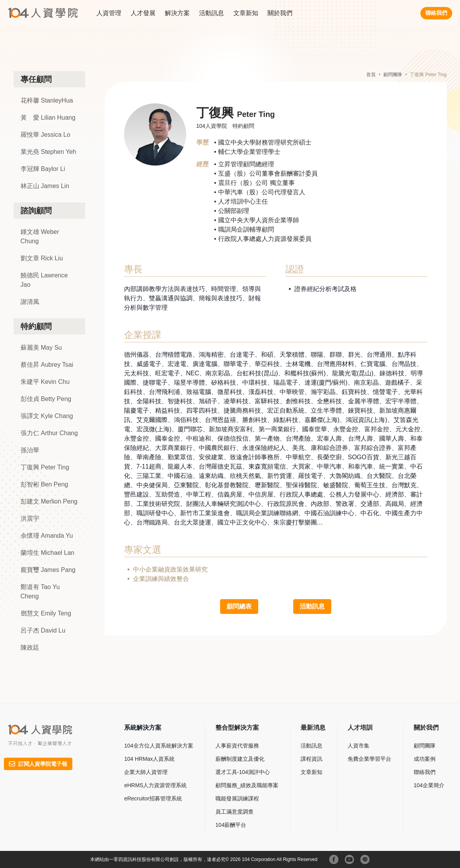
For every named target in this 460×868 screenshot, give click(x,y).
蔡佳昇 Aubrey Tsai (47, 365)
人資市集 (359, 746)
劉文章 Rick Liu (42, 258)
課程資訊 (311, 759)
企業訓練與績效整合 (161, 579)
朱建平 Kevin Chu (45, 382)
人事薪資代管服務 (237, 746)
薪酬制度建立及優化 (240, 759)
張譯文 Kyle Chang (47, 416)
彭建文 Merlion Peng (49, 501)
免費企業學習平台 (369, 759)
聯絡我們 (436, 13)
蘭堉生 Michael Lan (48, 553)
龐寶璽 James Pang (48, 570)
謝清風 (30, 302)
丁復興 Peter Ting (45, 467)
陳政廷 (30, 648)
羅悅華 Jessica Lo (45, 135)
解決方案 (177, 13)
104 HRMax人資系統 (149, 759)
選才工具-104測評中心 (243, 772)
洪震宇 (30, 519)
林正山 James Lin (45, 186)
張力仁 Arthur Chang (49, 433)
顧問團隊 (393, 75)
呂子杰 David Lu (43, 630)
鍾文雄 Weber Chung (40, 236)
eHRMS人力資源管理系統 (155, 785)
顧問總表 (239, 606)
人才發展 (143, 13)
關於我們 (280, 13)
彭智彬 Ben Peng (45, 484)
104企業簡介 (429, 785)
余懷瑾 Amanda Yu (47, 536)
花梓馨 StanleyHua (47, 100)
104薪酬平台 (231, 825)
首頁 (371, 75)
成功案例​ (425, 759)
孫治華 (30, 450)
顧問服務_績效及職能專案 (247, 785)
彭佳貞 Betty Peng (46, 399)
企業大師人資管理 (146, 772)
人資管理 (109, 13)
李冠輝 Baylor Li (43, 169)
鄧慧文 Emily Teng (46, 613)
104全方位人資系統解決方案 (158, 746)
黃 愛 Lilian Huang (48, 118)
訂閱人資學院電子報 (38, 764)
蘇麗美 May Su (41, 348)
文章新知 (246, 13)
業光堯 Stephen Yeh (48, 152)
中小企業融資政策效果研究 (170, 569)
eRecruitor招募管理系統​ (153, 798)
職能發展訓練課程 (237, 798)
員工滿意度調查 (234, 812)
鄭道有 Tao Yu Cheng (40, 592)
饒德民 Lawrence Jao (44, 280)
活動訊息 (212, 13)
